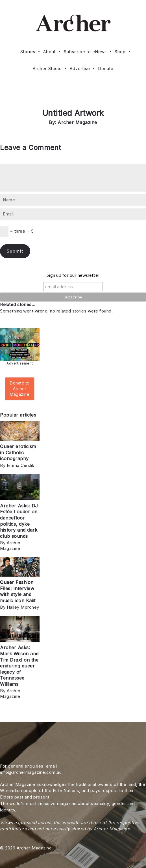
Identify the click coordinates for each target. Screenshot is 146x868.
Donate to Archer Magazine (20, 389)
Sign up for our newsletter (73, 275)
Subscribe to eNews (85, 52)
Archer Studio (47, 68)
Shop (120, 52)
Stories (28, 52)
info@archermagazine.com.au (31, 772)
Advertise (80, 68)
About (49, 52)
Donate (106, 68)
